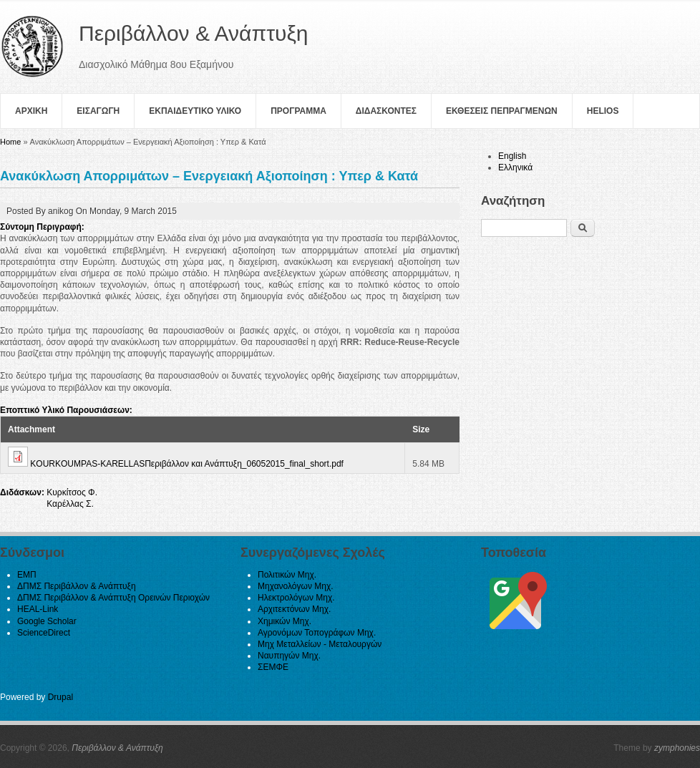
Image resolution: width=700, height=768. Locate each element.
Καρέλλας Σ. (70, 504)
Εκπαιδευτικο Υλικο (195, 111)
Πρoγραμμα (298, 111)
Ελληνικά (515, 167)
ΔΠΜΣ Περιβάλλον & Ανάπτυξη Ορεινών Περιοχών (113, 598)
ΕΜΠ (27, 575)
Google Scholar (47, 621)
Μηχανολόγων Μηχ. (296, 586)
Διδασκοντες (386, 111)
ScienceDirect (44, 633)
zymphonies (677, 748)
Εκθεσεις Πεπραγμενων (502, 111)
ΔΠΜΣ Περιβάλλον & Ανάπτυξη (77, 586)
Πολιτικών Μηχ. (287, 575)
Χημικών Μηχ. (285, 621)
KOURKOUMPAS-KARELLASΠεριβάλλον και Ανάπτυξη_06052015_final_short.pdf (187, 464)
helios (603, 111)
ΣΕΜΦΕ (273, 667)
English (512, 156)
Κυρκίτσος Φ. (72, 492)
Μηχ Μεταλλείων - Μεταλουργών (320, 644)
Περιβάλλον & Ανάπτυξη (117, 748)
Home (10, 142)
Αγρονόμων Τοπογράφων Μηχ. (317, 633)
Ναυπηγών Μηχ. (289, 656)
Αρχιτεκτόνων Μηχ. (294, 609)
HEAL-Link (38, 609)
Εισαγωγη (98, 111)
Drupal (60, 697)
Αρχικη (31, 111)
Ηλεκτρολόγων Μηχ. (296, 598)
